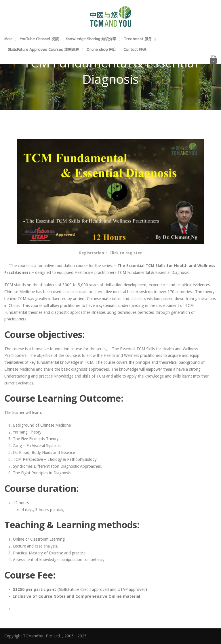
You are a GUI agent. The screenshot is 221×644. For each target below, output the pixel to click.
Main (8, 39)
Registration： (94, 253)
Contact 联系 (135, 50)
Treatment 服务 (138, 39)
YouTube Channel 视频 (39, 39)
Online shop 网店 (102, 50)
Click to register (126, 253)
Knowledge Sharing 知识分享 (91, 39)
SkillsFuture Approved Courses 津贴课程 (43, 50)
